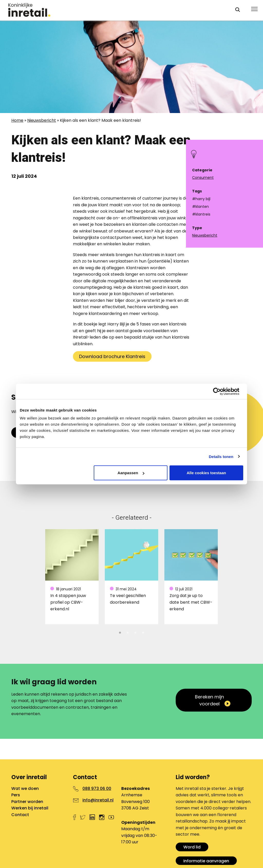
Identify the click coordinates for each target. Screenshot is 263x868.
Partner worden (27, 802)
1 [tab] (120, 632)
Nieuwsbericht (42, 120)
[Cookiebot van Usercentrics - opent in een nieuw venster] (221, 391)
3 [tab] (135, 632)
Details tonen (221, 456)
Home (17, 120)
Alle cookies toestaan (206, 473)
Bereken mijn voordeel (209, 700)
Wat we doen (25, 788)
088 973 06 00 (97, 788)
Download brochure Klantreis (112, 356)
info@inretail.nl (98, 800)
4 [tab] (143, 632)
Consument (203, 178)
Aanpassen (131, 473)
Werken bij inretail (30, 808)
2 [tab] (128, 632)
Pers (16, 795)
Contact (20, 815)
